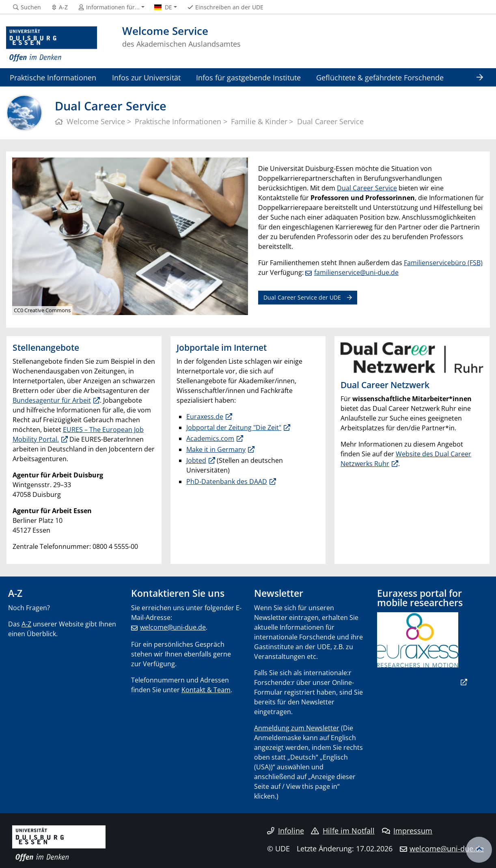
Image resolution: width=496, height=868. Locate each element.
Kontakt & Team (206, 690)
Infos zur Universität (146, 77)
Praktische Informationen (53, 77)
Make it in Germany (216, 449)
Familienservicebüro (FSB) (443, 263)
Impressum (407, 831)
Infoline (286, 831)
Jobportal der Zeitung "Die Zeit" (234, 428)
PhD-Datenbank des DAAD (227, 482)
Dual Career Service (367, 188)
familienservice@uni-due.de (356, 272)
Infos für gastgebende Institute (248, 77)
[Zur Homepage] (52, 44)
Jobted (196, 460)
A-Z (26, 624)
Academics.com (210, 438)
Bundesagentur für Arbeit (52, 400)
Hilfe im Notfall (343, 831)
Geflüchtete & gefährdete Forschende (380, 77)
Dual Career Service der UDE (302, 297)
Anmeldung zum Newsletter (297, 728)
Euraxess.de (205, 417)
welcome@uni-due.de (173, 627)
